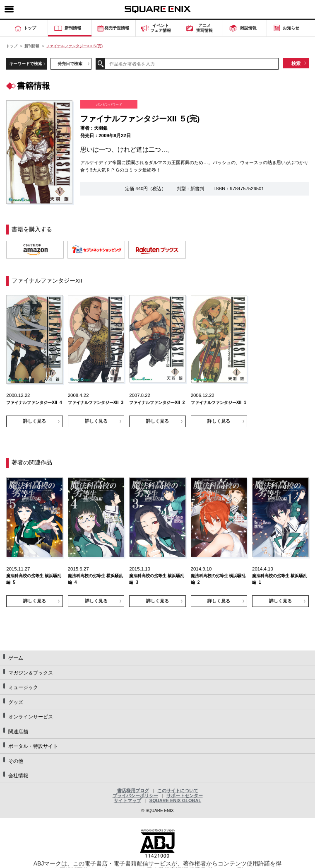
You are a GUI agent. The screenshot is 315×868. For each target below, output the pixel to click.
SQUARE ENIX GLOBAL (175, 800)
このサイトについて (178, 791)
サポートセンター (185, 795)
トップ (12, 46)
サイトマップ (127, 800)
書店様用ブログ (133, 791)
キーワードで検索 (26, 64)
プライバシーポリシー (135, 795)
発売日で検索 (70, 64)
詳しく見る (35, 421)
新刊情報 (32, 46)
